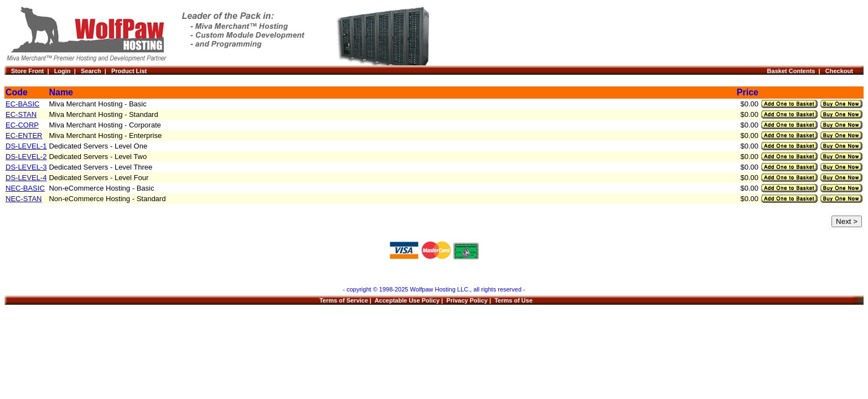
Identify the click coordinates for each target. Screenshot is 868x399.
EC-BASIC (22, 104)
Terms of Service (344, 300)
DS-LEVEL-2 (26, 157)
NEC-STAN (24, 199)
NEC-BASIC (25, 188)
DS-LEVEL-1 (26, 146)
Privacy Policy (467, 300)
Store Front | (33, 71)
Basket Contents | (796, 71)
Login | (68, 71)
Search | (96, 71)
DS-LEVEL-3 (26, 167)
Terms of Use (513, 300)
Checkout (841, 71)
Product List (129, 71)
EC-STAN (21, 114)
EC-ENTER (24, 135)
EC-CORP (22, 125)
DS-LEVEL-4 (26, 178)
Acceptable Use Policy (407, 300)
